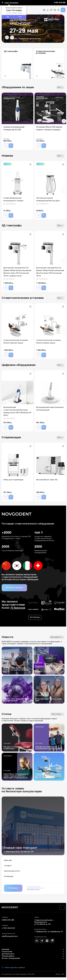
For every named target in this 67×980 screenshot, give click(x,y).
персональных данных (33, 889)
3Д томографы (12, 226)
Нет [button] (20, 17)
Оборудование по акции (18, 87)
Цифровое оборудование (19, 365)
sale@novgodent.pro (10, 936)
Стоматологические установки (23, 298)
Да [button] (8, 17)
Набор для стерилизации (13, 480)
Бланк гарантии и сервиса (13, 968)
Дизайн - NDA (60, 974)
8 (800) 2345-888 (8, 920)
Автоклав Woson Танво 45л (47, 480)
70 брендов (18, 608)
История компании (14, 588)
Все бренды (35, 617)
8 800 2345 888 (60, 3)
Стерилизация (11, 438)
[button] (7, 37)
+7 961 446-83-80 (8, 928)
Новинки (7, 156)
